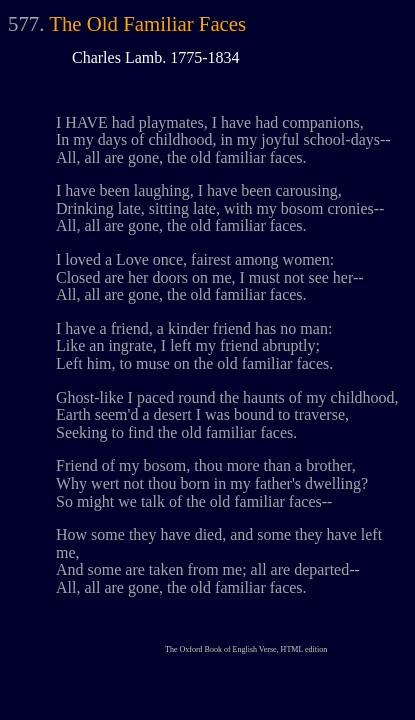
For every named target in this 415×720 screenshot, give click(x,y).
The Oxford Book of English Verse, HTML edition (246, 649)
